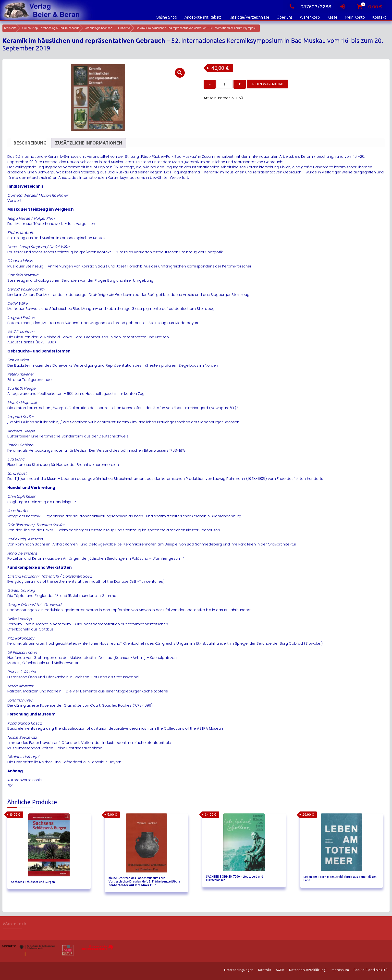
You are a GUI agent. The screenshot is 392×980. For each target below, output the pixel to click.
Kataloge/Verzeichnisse (249, 17)
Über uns (285, 17)
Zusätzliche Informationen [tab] (89, 143)
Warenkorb (310, 17)
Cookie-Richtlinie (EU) (371, 970)
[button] (180, 73)
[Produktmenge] (225, 84)
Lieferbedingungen (239, 970)
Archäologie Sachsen (99, 28)
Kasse (332, 17)
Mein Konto (355, 17)
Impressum (340, 970)
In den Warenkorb (267, 84)
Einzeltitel (124, 28)
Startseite (10, 28)
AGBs (280, 970)
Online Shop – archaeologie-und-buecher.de (51, 28)
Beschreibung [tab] (30, 143)
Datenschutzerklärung (307, 970)
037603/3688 (309, 7)
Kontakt (379, 17)
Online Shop (166, 17)
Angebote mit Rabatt (203, 17)
